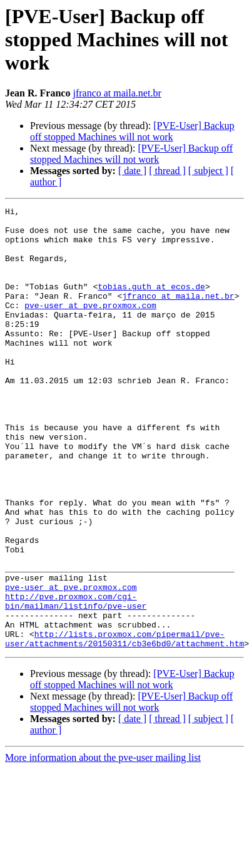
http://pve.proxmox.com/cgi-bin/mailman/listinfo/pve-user (76, 681)
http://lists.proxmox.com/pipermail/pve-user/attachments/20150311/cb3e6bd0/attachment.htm (124, 726)
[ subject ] (208, 171)
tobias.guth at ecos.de (151, 303)
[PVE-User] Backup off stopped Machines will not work (132, 131)
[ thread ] (167, 171)
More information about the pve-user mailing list (103, 846)
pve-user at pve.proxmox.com (90, 326)
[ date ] (132, 171)
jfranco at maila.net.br (117, 93)
